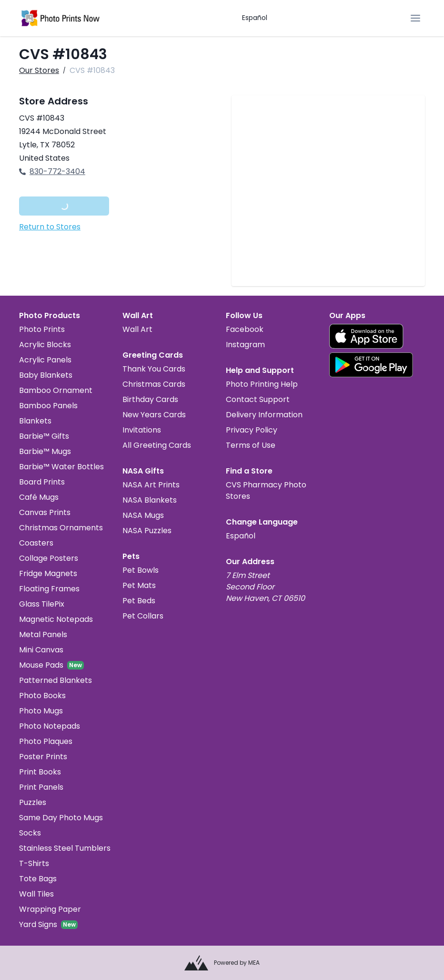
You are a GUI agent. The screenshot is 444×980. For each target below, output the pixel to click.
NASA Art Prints (151, 485)
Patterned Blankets (55, 680)
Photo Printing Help (262, 384)
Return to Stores (50, 227)
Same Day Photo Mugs (61, 818)
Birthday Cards (150, 399)
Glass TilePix (42, 604)
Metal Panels (43, 634)
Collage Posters (49, 558)
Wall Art (137, 329)
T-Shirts (34, 863)
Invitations (142, 430)
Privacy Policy (252, 430)
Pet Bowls (141, 570)
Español (255, 18)
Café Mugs (39, 497)
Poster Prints (43, 757)
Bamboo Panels (48, 406)
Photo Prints (42, 329)
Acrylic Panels (45, 360)
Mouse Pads (41, 665)
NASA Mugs (143, 515)
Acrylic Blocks (45, 345)
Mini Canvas (41, 650)
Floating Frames (49, 589)
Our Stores (39, 70)
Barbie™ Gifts (44, 436)
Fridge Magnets (48, 573)
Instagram (245, 345)
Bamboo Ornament (56, 390)
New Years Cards (154, 415)
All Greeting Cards (157, 445)
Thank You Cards (154, 369)
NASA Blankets (150, 500)
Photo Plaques (46, 741)
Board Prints (42, 482)
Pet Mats (139, 585)
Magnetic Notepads (56, 619)
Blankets (35, 421)
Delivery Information (264, 415)
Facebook (245, 329)
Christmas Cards (154, 384)
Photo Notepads (50, 726)
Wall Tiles (36, 894)
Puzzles (33, 802)
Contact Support (258, 399)
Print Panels (41, 787)
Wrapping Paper (50, 909)
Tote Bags (38, 879)
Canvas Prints (45, 512)
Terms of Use (251, 445)
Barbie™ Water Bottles (61, 467)
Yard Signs (38, 924)
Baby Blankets (46, 375)
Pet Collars (143, 616)
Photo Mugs (41, 711)
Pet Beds (139, 601)
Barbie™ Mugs (45, 451)
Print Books (40, 772)
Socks (30, 833)
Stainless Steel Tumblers (65, 848)
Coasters (36, 543)
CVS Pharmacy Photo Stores (266, 490)
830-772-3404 (52, 171)
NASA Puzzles (147, 531)
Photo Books (42, 696)
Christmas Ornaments (61, 528)
